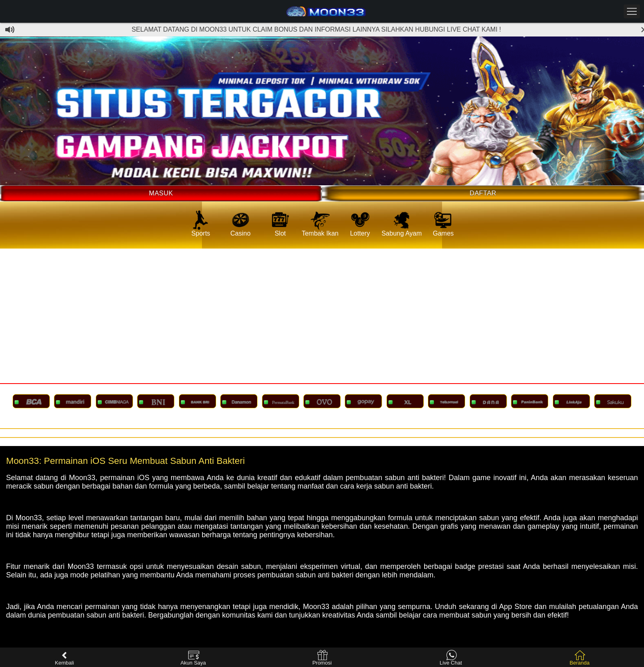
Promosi (322, 658)
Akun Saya (193, 658)
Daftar (483, 193)
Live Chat (451, 658)
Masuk (161, 193)
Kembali (64, 658)
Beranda (580, 658)
